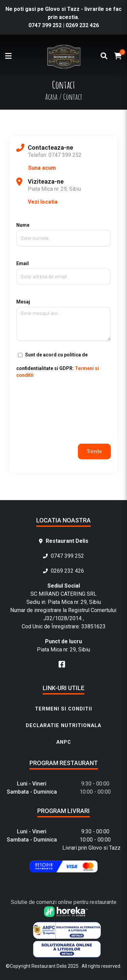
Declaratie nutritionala (63, 725)
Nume (63, 232)
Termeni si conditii (63, 709)
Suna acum (42, 168)
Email (63, 270)
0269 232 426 (82, 25)
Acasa (51, 97)
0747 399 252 (45, 25)
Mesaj (63, 320)
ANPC (64, 742)
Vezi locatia (43, 202)
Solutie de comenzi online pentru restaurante (64, 902)
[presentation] (68, 400)
